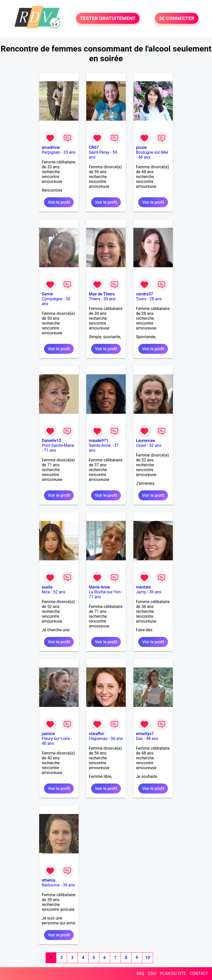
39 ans (69, 885)
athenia (49, 880)
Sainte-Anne (100, 445)
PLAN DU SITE (173, 973)
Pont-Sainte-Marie (58, 445)
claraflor (96, 734)
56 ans (117, 739)
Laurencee (146, 441)
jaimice (48, 734)
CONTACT (199, 973)
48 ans (144, 157)
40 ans (48, 743)
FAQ (140, 973)
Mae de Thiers (102, 294)
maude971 (99, 441)
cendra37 (145, 294)
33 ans (69, 152)
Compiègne (52, 299)
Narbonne (51, 885)
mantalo (144, 587)
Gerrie (47, 294)
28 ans (156, 299)
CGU (152, 973)
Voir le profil (59, 202)
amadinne (51, 147)
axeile (47, 587)
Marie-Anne (99, 587)
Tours (141, 299)
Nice (46, 592)
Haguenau (98, 739)
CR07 (94, 147)
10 (147, 958)
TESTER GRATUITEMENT (108, 18)
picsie (141, 147)
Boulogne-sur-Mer (152, 152)
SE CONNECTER (177, 18)
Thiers (94, 299)
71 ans (50, 450)
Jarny (141, 592)
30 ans (110, 299)
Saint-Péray (99, 152)
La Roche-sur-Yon (105, 592)
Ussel (141, 445)
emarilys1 (145, 734)
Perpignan (51, 152)
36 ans (155, 592)
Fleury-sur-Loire (56, 739)
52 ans (155, 445)
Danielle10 (51, 441)
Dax (139, 739)
